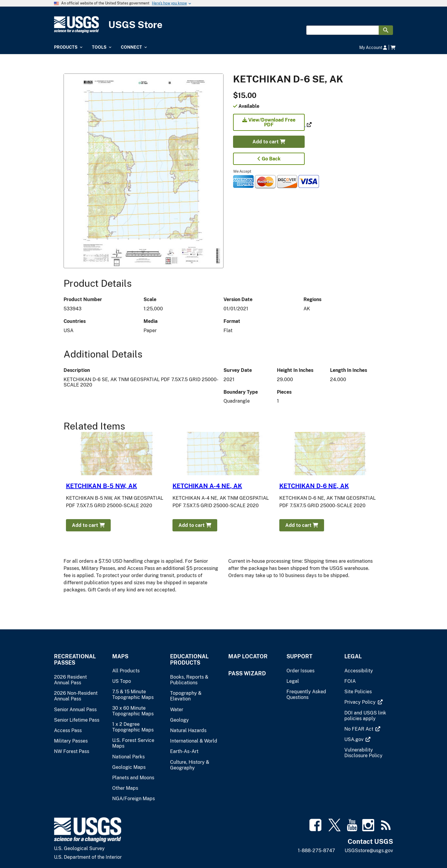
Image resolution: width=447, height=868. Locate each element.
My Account (373, 47)
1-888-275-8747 (316, 851)
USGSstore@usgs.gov (369, 851)
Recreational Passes (75, 660)
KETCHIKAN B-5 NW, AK (101, 486)
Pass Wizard (247, 673)
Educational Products (189, 660)
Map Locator (248, 656)
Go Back (269, 159)
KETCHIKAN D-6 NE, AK (314, 486)
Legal (353, 656)
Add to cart (269, 142)
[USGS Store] (224, 25)
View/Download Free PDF (269, 122)
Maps (120, 656)
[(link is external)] (269, 125)
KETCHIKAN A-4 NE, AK (207, 486)
